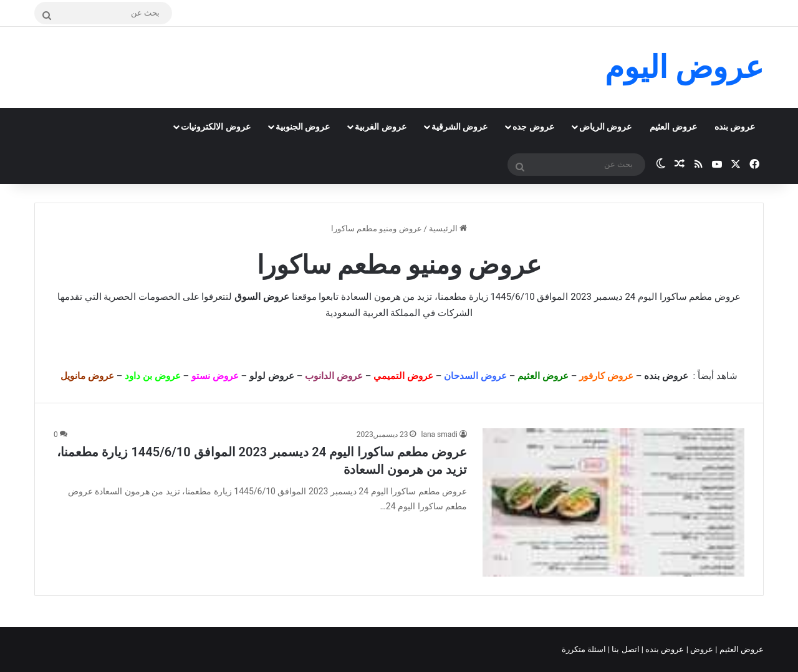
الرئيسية (448, 228)
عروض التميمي (403, 376)
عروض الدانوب (334, 376)
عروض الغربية (380, 127)
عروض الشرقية (459, 127)
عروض (702, 649)
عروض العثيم (673, 127)
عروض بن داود (152, 376)
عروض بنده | (664, 649)
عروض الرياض (605, 127)
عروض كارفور (606, 376)
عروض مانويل (87, 376)
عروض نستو (215, 376)
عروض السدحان (475, 376)
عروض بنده (735, 127)
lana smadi (439, 434)
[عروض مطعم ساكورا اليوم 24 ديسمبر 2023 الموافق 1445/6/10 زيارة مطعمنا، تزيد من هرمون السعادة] (613, 502)
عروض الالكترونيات (215, 127)
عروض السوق (262, 297)
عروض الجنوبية (303, 127)
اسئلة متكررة (585, 649)
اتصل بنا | (625, 649)
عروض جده (533, 127)
